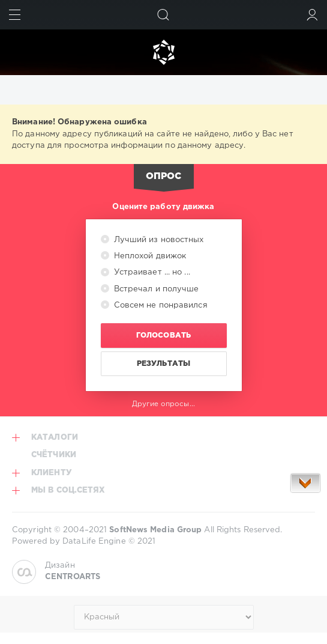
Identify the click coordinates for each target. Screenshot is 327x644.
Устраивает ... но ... (151, 272)
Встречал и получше (155, 289)
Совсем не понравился (160, 305)
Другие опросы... (163, 404)
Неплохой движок (149, 256)
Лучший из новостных (158, 240)
